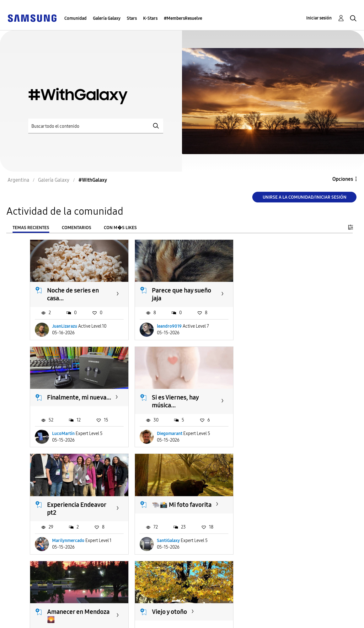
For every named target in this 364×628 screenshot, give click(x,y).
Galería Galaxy (107, 18)
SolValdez (62, 539)
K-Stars (150, 18)
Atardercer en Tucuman (273, 507)
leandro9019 (168, 326)
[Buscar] (96, 126)
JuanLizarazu (65, 326)
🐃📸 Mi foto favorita (284, 396)
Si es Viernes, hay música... (70, 400)
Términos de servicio (134, 610)
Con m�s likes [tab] (120, 228)
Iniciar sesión (319, 18)
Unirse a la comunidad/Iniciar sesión (305, 197)
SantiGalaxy (271, 432)
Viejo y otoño (168, 503)
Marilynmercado (172, 432)
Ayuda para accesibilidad (40, 610)
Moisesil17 (269, 539)
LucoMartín (270, 326)
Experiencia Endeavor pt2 (180, 400)
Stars (132, 18)
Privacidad (22, 620)
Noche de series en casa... (73, 294)
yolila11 (163, 539)
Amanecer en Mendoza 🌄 (78, 507)
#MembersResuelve (183, 18)
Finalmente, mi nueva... (275, 294)
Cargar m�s (51, 577)
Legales (118, 620)
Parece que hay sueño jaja (180, 294)
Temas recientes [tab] (31, 228)
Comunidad (75, 18)
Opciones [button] (343, 179)
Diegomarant (65, 432)
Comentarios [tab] (77, 228)
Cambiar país (224, 615)
